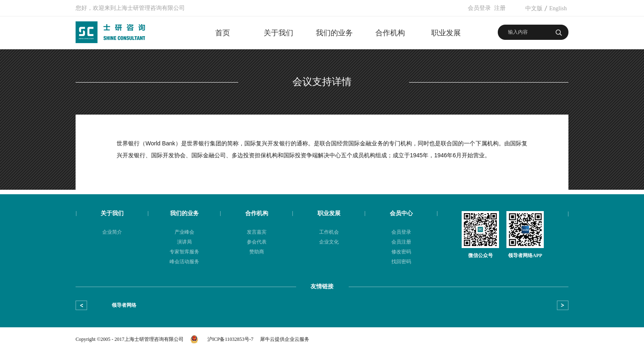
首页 (223, 33)
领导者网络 (124, 305)
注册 (500, 8)
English (558, 8)
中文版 (534, 8)
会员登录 (479, 8)
